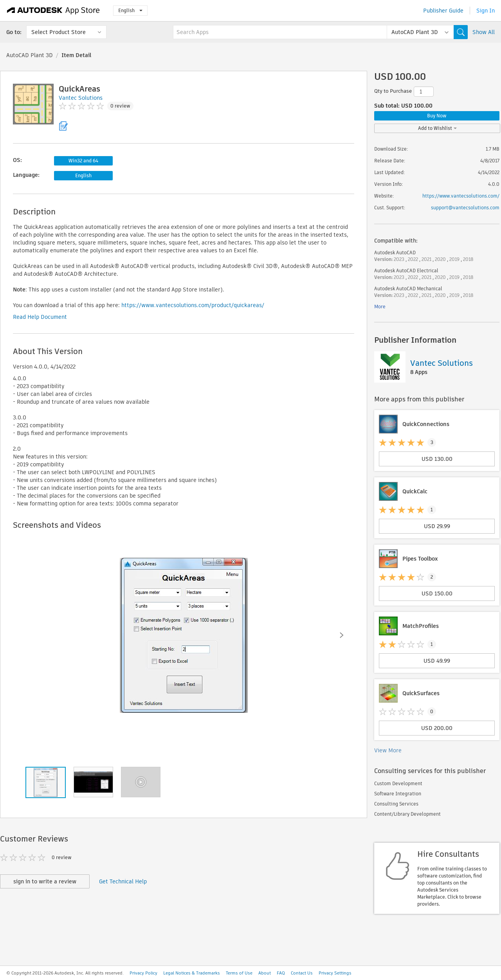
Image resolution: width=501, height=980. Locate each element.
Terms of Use (239, 973)
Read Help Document (40, 317)
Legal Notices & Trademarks (192, 973)
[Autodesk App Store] (53, 11)
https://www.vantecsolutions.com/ (461, 196)
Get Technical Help (123, 881)
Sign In (486, 11)
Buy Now (437, 116)
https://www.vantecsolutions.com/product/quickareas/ (193, 305)
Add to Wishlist (437, 128)
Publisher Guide (443, 11)
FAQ (281, 973)
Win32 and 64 (83, 161)
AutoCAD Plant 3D (30, 55)
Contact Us (302, 973)
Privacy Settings (335, 973)
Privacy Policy (143, 973)
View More (388, 750)
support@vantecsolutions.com (465, 208)
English (130, 10)
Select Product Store (59, 32)
